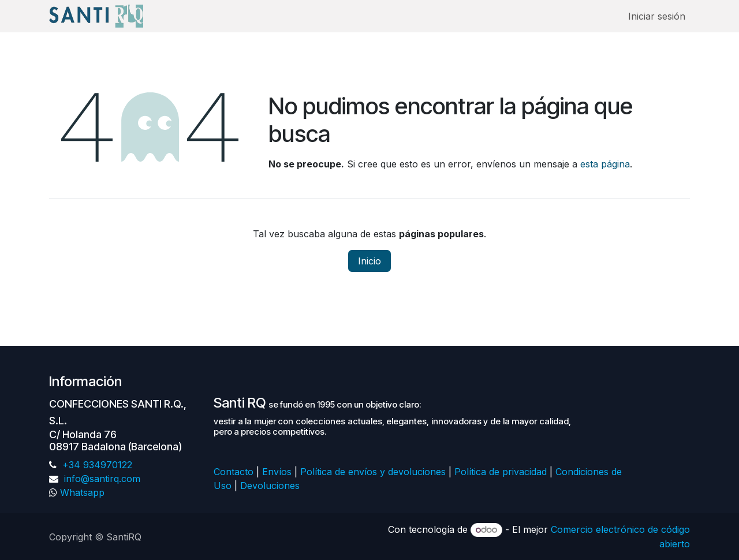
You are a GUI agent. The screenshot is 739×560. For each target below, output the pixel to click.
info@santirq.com (101, 479)
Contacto (234, 472)
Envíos (277, 472)
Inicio (369, 261)
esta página (605, 164)
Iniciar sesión (657, 16)
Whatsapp (82, 492)
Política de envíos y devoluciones (373, 472)
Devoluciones (271, 486)
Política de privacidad (501, 472)
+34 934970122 (96, 465)
